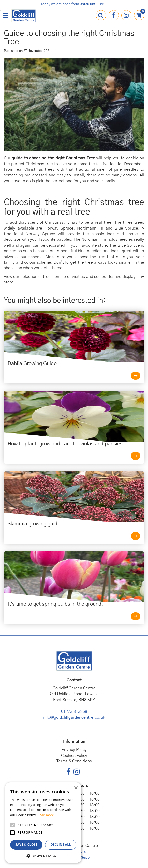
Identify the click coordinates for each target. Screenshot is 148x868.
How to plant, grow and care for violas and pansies (65, 444)
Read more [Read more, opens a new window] (46, 815)
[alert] (43, 823)
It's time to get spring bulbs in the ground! (55, 604)
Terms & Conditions (74, 761)
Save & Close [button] (26, 844)
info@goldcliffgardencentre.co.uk (74, 717)
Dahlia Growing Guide (32, 364)
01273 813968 (74, 712)
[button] (43, 855)
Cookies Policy (74, 756)
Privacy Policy (74, 750)
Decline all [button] (61, 844)
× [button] (76, 788)
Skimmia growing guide (34, 524)
